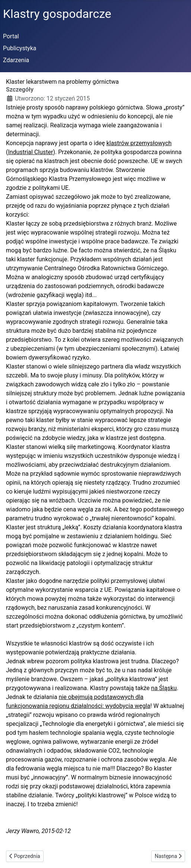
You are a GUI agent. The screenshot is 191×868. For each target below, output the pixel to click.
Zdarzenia (16, 60)
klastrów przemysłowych (139, 143)
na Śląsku (164, 688)
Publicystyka (20, 48)
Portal (11, 36)
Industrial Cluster (30, 152)
